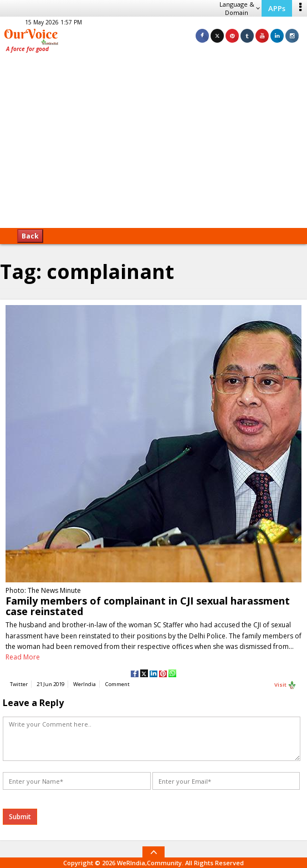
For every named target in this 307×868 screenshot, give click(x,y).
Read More (23, 657)
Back (30, 236)
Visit (285, 685)
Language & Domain (240, 8)
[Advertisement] (153, 144)
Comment (117, 684)
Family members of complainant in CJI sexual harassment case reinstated (148, 606)
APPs (277, 8)
